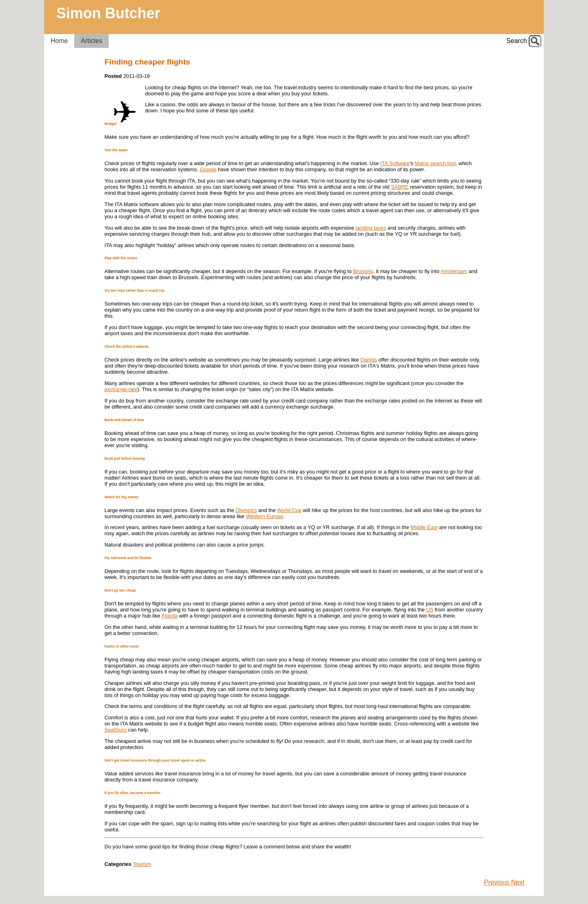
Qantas (369, 360)
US (430, 610)
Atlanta (170, 616)
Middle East (424, 527)
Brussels (363, 271)
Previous (498, 882)
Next (518, 882)
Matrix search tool (435, 163)
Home (59, 41)
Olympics (246, 510)
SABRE (400, 187)
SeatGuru (115, 730)
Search (517, 41)
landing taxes (371, 228)
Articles (91, 41)
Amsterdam (454, 271)
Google (208, 169)
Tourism (142, 864)
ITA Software (395, 163)
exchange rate (121, 389)
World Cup (289, 510)
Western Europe (265, 516)
